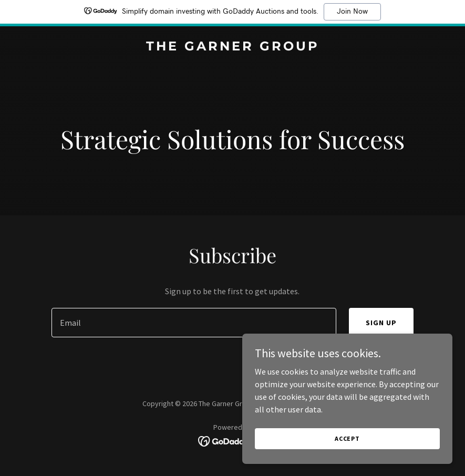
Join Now (352, 12)
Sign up (381, 323)
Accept (347, 453)
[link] (233, 47)
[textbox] (194, 323)
